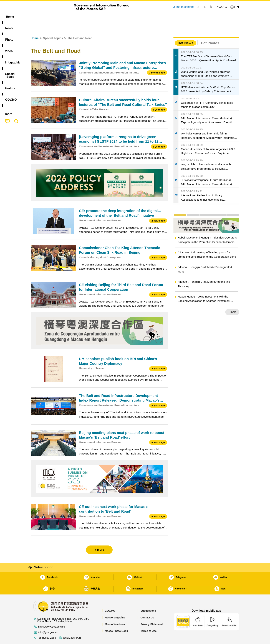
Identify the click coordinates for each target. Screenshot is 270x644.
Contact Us (147, 607)
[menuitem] (53, 17)
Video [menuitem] (84, 17)
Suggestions (148, 600)
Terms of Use (148, 620)
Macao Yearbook (115, 613)
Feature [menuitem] (149, 17)
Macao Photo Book (116, 620)
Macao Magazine (115, 607)
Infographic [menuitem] (102, 17)
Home (35, 27)
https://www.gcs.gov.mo (52, 616)
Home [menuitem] (38, 17)
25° (224, 7)
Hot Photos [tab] (210, 32)
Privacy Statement (152, 613)
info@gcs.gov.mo (48, 621)
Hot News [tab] (186, 32)
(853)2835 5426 (72, 627)
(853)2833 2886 (47, 627)
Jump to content (183, 7)
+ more (232, 301)
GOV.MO (110, 600)
